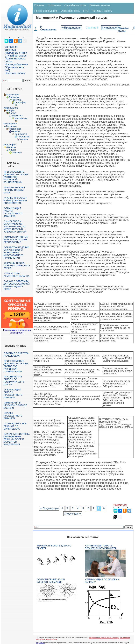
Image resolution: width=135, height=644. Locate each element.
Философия (10, 145)
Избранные (54, 5)
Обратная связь (14, 67)
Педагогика (15, 129)
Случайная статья (16, 56)
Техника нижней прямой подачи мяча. (14, 190)
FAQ (7, 70)
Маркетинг (17, 116)
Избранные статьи (16, 53)
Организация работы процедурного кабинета (13, 212)
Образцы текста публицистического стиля (17, 266)
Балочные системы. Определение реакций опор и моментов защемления (17, 439)
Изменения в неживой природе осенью (15, 405)
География (20, 102)
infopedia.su (40, 643)
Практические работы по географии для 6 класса (14, 381)
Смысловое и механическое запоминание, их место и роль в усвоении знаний (15, 226)
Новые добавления (16, 64)
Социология (21, 134)
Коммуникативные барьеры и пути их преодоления (16, 240)
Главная (39, 5)
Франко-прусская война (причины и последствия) (15, 200)
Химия (12, 150)
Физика (24, 139)
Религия (16, 131)
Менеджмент (10, 124)
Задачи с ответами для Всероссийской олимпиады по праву (16, 285)
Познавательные (100, 5)
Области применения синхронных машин (51, 581)
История (11, 110)
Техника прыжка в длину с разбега (54, 547)
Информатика (11, 108)
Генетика (16, 100)
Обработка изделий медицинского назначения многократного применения (16, 253)
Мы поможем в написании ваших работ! (17, 331)
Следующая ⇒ (111, 28)
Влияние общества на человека (16, 354)
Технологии (23, 137)
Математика (21, 118)
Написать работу (15, 73)
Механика (11, 126)
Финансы (11, 147)
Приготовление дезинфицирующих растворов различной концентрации (16, 177)
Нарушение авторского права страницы (104, 638)
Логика (13, 113)
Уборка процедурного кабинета (13, 416)
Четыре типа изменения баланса (16, 275)
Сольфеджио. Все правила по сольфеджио (15, 426)
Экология (17, 152)
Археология (12, 95)
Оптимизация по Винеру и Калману (102, 581)
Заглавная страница (11, 48)
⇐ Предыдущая (71, 28)
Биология (14, 97)
